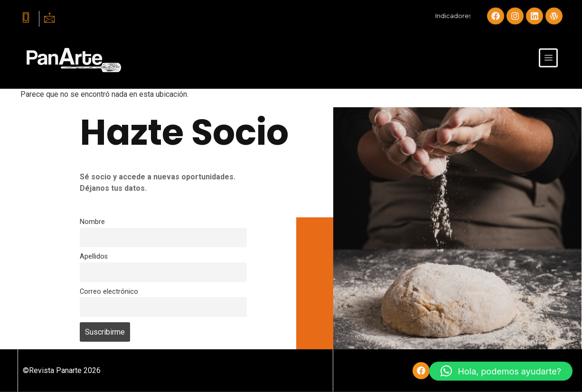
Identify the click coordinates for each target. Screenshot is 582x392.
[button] (501, 371)
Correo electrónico (109, 292)
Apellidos (94, 257)
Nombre (92, 222)
